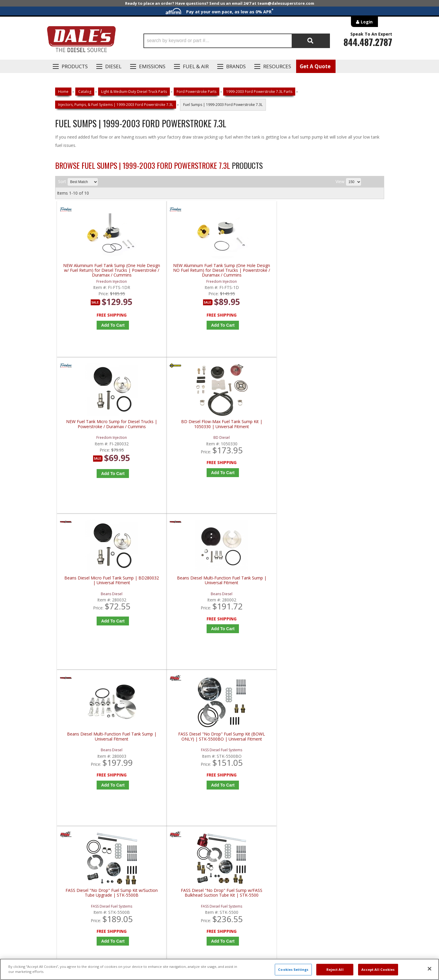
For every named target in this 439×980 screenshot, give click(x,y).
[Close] (430, 969)
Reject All (335, 969)
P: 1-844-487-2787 (74, 771)
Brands (236, 66)
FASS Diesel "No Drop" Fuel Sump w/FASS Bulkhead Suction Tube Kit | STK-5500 (180, 591)
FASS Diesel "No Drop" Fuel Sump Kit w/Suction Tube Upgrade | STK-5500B (98, 591)
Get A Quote (315, 66)
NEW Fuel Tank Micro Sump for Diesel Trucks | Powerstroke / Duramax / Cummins (262, 270)
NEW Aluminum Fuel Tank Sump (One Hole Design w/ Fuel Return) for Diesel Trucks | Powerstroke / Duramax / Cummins (98, 270)
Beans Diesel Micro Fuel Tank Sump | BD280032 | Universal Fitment (98, 428)
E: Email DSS (66, 788)
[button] (237, 41)
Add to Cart (99, 325)
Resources (277, 66)
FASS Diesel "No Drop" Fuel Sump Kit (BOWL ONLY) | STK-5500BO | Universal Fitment (345, 431)
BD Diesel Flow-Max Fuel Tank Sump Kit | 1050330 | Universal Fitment (345, 270)
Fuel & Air (196, 66)
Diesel (113, 66)
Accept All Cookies (378, 969)
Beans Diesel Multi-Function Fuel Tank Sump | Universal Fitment (180, 428)
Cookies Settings (293, 969)
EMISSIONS (152, 66)
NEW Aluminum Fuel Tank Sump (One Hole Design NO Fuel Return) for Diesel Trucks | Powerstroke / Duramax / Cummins (180, 270)
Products (75, 66)
